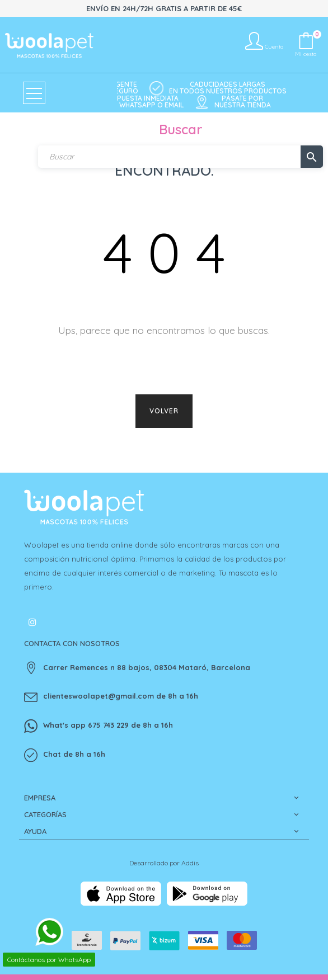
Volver (164, 411)
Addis (190, 863)
